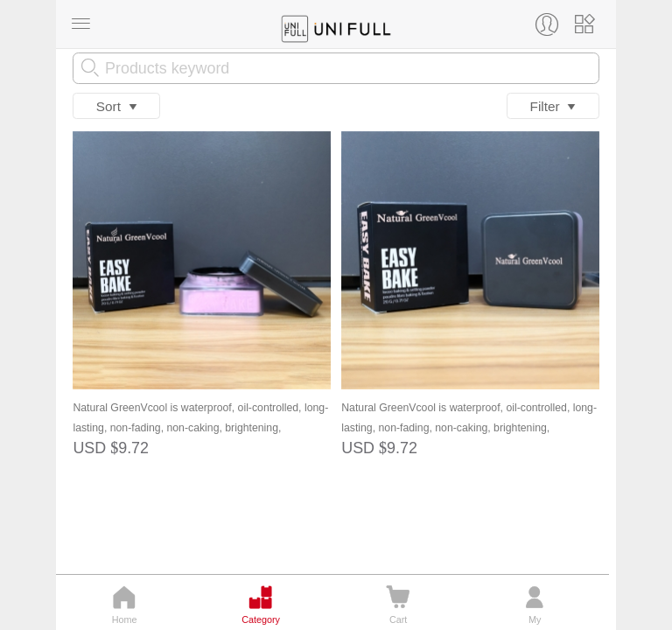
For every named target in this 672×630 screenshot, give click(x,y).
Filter (553, 107)
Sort (117, 107)
